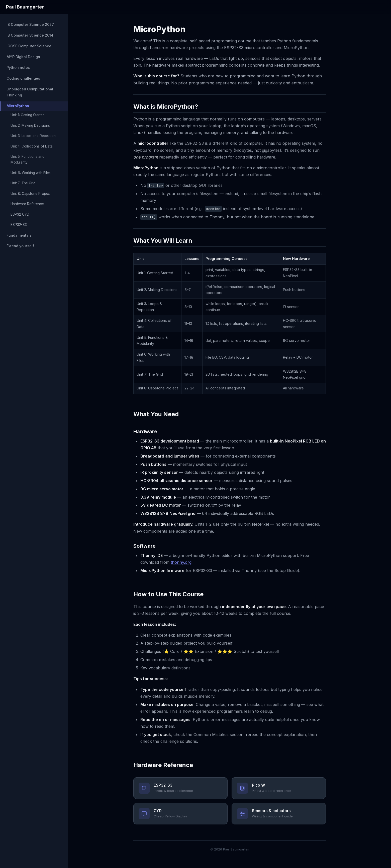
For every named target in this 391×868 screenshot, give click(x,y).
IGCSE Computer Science (29, 46)
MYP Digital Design (23, 57)
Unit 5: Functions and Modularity (27, 159)
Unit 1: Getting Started (28, 115)
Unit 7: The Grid (23, 183)
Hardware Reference (27, 204)
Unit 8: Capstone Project (30, 194)
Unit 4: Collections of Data (32, 146)
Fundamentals (19, 235)
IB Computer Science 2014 (30, 35)
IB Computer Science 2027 (30, 24)
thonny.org (181, 562)
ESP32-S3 (19, 225)
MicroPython (18, 106)
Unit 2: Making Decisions (30, 125)
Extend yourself (20, 246)
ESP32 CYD (20, 214)
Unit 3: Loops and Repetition (33, 136)
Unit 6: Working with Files (31, 173)
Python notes (18, 67)
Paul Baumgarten (25, 7)
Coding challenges (23, 78)
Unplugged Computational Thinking (30, 92)
